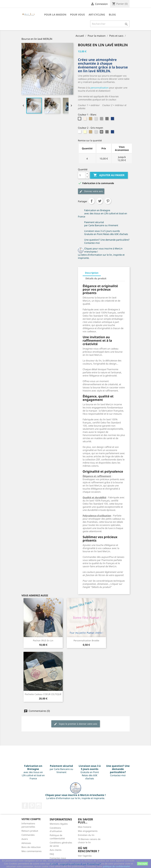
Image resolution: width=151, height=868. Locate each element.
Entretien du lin (86, 835)
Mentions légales (59, 824)
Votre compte (31, 819)
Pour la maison (55, 15)
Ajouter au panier (109, 175)
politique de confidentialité (116, 866)
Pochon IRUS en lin (43, 640)
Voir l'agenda (85, 856)
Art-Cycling (97, 15)
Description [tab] (92, 273)
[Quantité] (82, 175)
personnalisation (99, 88)
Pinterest (108, 201)
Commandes (28, 835)
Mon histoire (85, 827)
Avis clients (56, 850)
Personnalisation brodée (86, 640)
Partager (92, 201)
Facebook (25, 806)
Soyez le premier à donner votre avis (76, 724)
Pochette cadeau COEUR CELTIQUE (43, 694)
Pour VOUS (77, 15)
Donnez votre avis (91, 191)
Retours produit (30, 831)
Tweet (100, 201)
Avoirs (25, 839)
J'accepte (142, 864)
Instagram (39, 806)
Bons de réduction (31, 847)
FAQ (52, 854)
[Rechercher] (110, 24)
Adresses (26, 843)
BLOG (112, 15)
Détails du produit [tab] (96, 278)
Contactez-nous (58, 858)
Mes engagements (88, 831)
